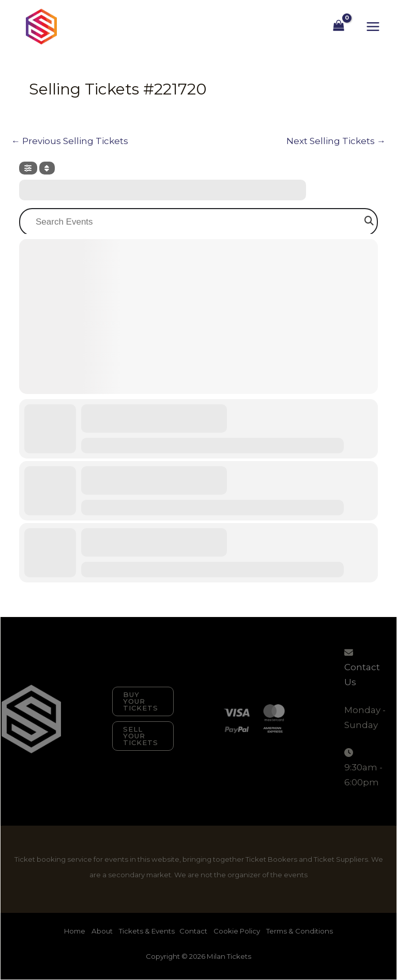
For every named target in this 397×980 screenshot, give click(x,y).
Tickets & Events (147, 931)
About (103, 931)
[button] (143, 701)
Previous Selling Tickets (70, 141)
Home (75, 931)
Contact (193, 931)
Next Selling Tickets (336, 141)
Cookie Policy (237, 931)
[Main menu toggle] (373, 27)
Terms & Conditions (300, 931)
